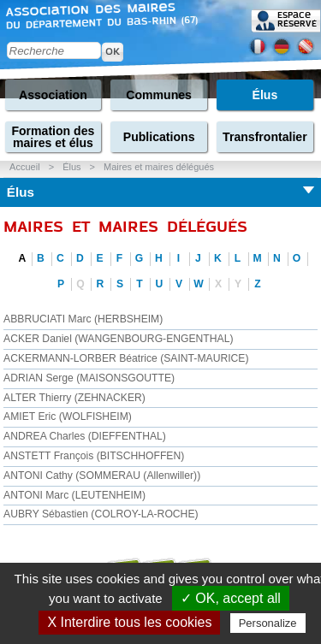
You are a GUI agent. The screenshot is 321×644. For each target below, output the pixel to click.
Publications (159, 137)
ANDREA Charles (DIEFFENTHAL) (85, 436)
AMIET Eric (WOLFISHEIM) (68, 417)
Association (53, 95)
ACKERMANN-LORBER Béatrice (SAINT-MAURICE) (126, 358)
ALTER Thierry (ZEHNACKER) (74, 398)
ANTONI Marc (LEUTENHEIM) (74, 495)
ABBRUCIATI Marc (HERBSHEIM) (83, 319)
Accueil (24, 167)
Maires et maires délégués (159, 167)
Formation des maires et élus (53, 137)
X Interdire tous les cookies (129, 622)
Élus (265, 95)
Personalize (268, 623)
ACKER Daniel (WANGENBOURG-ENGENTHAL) (118, 339)
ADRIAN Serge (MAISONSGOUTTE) (89, 378)
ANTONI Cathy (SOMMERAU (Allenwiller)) (102, 476)
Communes (159, 95)
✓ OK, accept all (231, 598)
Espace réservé (297, 20)
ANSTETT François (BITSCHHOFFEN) (94, 456)
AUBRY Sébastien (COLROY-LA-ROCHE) (101, 514)
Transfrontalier (265, 137)
